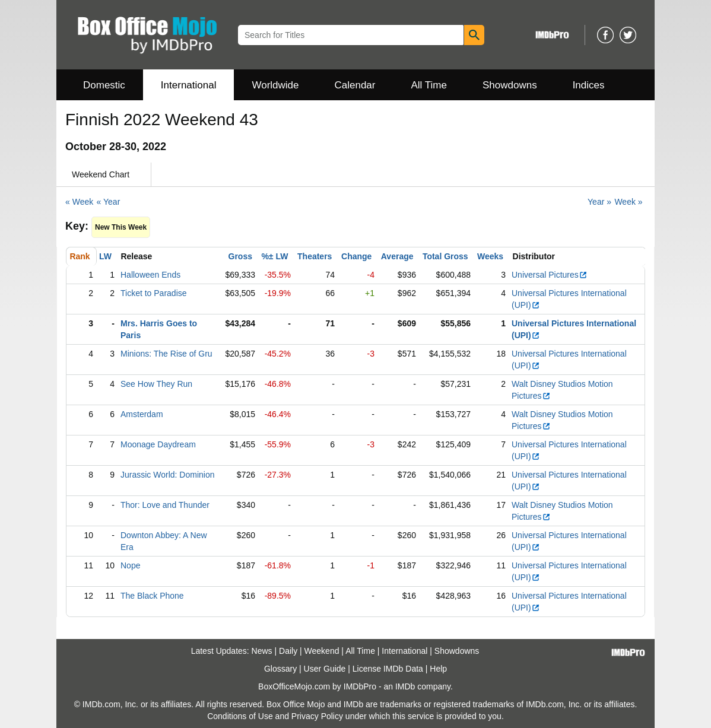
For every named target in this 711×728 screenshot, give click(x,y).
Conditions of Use (240, 716)
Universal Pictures (550, 275)
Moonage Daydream (158, 444)
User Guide (325, 669)
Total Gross (445, 256)
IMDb (405, 686)
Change (356, 256)
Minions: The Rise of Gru (166, 354)
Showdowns (510, 85)
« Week (79, 202)
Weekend (322, 651)
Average (397, 256)
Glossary (280, 669)
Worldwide (275, 85)
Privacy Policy (317, 716)
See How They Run (156, 384)
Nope (130, 565)
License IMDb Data (388, 669)
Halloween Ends (150, 275)
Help (438, 669)
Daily (288, 651)
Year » (599, 202)
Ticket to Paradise (154, 293)
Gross (240, 256)
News (262, 651)
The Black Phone (152, 596)
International (189, 85)
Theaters (315, 256)
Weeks (490, 256)
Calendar (355, 85)
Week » (628, 202)
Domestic (104, 85)
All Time (429, 85)
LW (105, 256)
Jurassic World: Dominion (167, 475)
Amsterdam (142, 414)
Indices (589, 85)
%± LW (274, 256)
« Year (109, 202)
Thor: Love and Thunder (165, 505)
